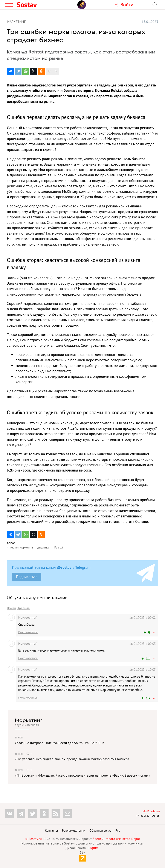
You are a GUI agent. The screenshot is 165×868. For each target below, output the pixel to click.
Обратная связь (101, 830)
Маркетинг (29, 720)
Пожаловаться (28, 632)
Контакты (51, 830)
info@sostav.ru (151, 811)
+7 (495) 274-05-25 (148, 816)
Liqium (94, 848)
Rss (118, 830)
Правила (23, 608)
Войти (11, 608)
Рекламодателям (74, 830)
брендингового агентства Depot (116, 839)
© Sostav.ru (33, 839)
